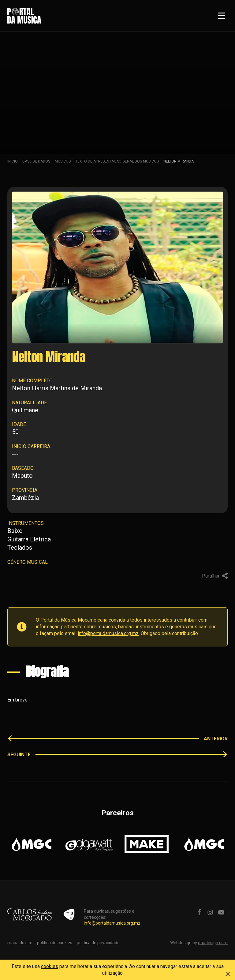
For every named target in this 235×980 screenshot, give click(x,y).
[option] (32, 844)
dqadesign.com (213, 943)
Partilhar (215, 576)
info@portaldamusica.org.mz (108, 633)
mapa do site (20, 943)
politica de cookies (55, 943)
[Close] (228, 973)
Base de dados (36, 161)
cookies (50, 966)
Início (13, 161)
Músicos (63, 161)
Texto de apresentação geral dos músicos (117, 161)
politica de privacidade (98, 943)
